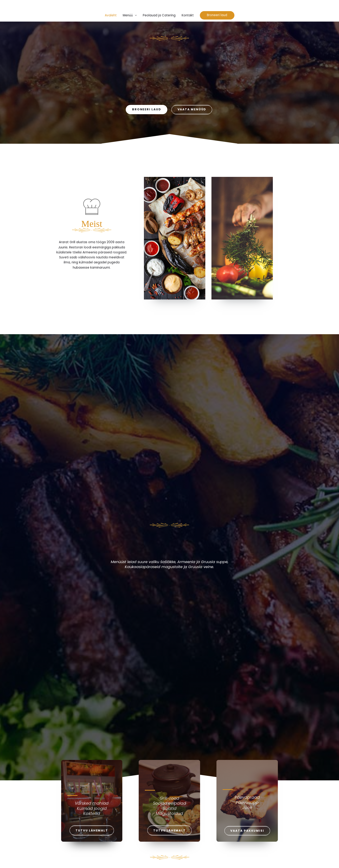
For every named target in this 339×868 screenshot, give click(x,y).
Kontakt (188, 15)
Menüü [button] (128, 15)
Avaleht (111, 15)
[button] (217, 15)
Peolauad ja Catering (159, 15)
